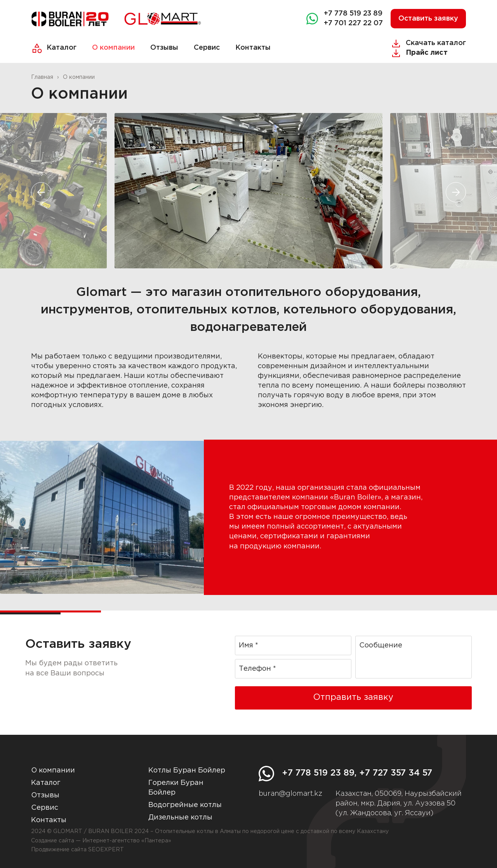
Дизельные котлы (180, 818)
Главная (42, 77)
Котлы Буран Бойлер (187, 771)
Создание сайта (53, 841)
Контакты (253, 48)
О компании (113, 48)
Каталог (62, 48)
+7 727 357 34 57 (396, 773)
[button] (41, 192)
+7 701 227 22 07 (353, 23)
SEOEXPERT (106, 850)
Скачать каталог (436, 43)
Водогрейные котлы (185, 805)
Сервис (207, 48)
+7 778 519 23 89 (353, 14)
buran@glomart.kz (290, 794)
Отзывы (164, 48)
